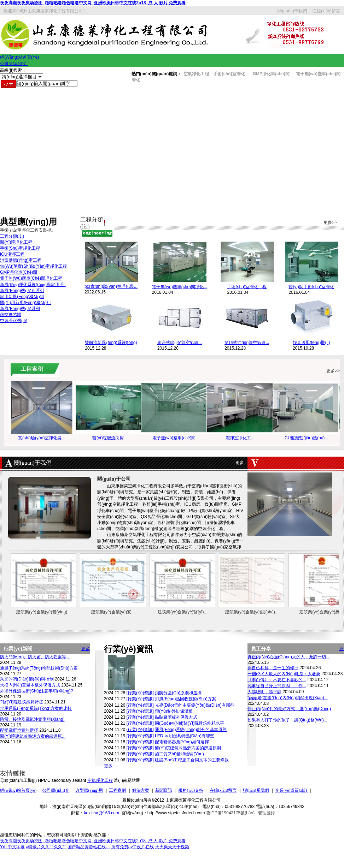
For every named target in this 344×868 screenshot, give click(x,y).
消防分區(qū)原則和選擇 (178, 693)
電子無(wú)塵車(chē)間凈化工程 (31, 278)
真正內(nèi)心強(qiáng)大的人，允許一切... (288, 657)
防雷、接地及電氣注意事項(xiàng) (32, 719)
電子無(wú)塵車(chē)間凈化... (180, 287)
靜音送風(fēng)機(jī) (311, 343)
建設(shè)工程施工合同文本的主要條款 (192, 760)
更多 (240, 463)
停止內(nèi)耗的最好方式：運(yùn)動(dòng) (289, 709)
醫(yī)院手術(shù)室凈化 (311, 287)
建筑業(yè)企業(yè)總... (321, 612)
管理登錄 (267, 813)
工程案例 (117, 790)
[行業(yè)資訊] (140, 693)
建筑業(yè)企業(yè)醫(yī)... (183, 612)
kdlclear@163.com (101, 813)
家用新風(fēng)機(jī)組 (22, 297)
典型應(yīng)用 (89, 790)
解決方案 (141, 790)
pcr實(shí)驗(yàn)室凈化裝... (111, 286)
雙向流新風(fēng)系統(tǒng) (111, 343)
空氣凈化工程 (100, 780)
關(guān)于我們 (292, 11)
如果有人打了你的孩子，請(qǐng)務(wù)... (287, 720)
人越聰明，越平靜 (264, 692)
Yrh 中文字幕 (12, 847)
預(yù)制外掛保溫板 (174, 711)
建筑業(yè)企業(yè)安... (113, 612)
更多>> (330, 222)
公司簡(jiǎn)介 (56, 790)
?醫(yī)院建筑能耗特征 (22, 702)
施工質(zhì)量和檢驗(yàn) (179, 754)
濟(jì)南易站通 (127, 780)
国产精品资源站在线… (89, 847)
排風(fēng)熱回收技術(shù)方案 (185, 699)
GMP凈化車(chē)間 (270, 74)
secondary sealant (69, 780)
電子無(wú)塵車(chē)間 (174, 438)
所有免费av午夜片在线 (133, 847)
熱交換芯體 (11, 315)
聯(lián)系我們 (256, 790)
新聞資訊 (164, 790)
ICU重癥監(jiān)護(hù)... (306, 438)
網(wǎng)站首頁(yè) (18, 790)
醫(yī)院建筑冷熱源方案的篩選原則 (188, 748)
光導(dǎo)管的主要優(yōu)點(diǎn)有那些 (195, 705)
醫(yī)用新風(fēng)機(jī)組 (25, 303)
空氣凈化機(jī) (14, 321)
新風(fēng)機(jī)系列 (20, 309)
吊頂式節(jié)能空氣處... (247, 343)
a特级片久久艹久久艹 (46, 847)
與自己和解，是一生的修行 (273, 668)
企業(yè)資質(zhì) (291, 790)
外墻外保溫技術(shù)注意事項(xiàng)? (37, 691)
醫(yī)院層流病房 (108, 438)
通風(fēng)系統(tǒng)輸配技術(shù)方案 (39, 668)
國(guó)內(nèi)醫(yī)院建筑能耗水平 (190, 723)
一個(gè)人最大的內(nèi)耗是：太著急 (284, 674)
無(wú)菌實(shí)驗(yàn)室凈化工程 (33, 266)
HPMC (44, 780)
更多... (110, 766)
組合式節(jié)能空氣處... (180, 343)
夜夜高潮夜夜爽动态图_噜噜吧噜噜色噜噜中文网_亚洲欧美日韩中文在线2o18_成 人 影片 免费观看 (93, 3)
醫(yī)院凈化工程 (16, 242)
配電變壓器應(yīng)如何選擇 (182, 742)
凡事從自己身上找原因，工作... (277, 686)
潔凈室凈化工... (240, 438)
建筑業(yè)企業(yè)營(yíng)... (43, 612)
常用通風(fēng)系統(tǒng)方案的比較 (36, 708)
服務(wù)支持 (191, 790)
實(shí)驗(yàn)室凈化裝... (42, 438)
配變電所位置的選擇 (19, 730)
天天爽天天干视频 (172, 847)
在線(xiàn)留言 (326, 11)
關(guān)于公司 (114, 479)
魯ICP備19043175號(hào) (230, 813)
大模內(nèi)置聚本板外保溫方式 (30, 685)
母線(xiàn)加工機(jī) (18, 780)
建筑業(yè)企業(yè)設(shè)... (252, 612)
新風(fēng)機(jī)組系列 (22, 291)
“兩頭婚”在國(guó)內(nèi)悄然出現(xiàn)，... (288, 698)
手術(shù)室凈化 (229, 74)
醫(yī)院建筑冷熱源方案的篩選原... (33, 736)
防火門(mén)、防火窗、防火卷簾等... (35, 657)
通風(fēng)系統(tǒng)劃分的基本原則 (191, 730)
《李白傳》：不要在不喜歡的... (277, 680)
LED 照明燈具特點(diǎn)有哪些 (185, 736)
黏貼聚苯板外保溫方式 (176, 717)
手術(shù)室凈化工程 (247, 287)
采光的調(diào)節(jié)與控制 (27, 679)
